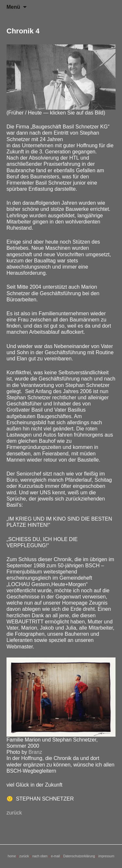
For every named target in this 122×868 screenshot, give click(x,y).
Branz (35, 752)
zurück (14, 813)
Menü (13, 7)
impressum (106, 856)
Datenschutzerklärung (79, 856)
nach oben (40, 856)
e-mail (55, 856)
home (12, 856)
